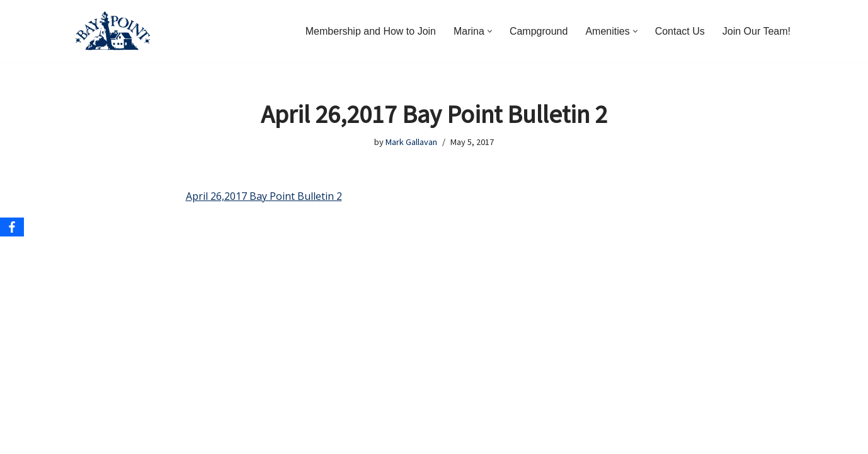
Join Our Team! (757, 31)
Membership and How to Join (371, 31)
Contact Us (680, 31)
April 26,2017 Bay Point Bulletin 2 (264, 196)
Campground (539, 31)
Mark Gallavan (411, 142)
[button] (490, 31)
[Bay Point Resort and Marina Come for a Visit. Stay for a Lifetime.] (113, 31)
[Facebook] (12, 227)
